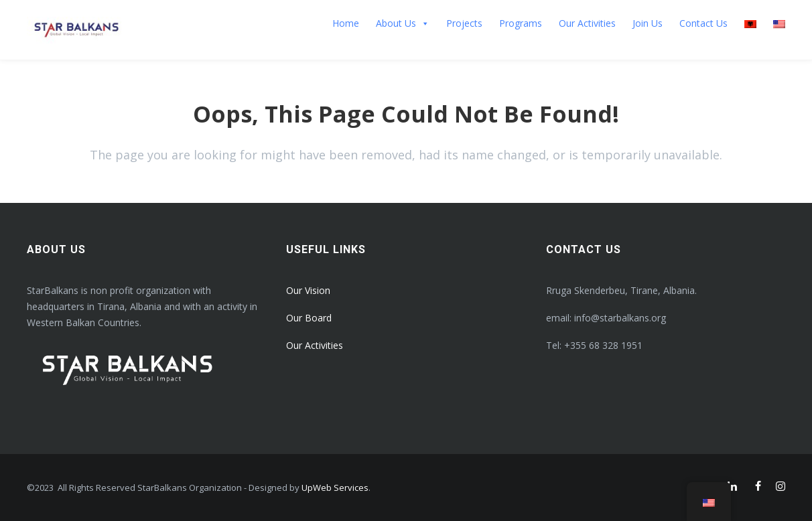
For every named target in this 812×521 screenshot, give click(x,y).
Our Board (309, 318)
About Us (403, 23)
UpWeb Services (335, 488)
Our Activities (587, 23)
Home (346, 23)
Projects (464, 23)
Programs (521, 23)
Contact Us (703, 23)
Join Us (648, 23)
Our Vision (308, 290)
